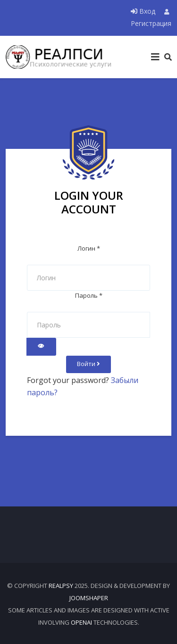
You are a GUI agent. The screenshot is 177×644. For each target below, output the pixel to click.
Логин (89, 248)
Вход (144, 11)
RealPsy (61, 586)
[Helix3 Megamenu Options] (155, 57)
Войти (88, 364)
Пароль (89, 295)
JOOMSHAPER (89, 598)
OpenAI (81, 622)
